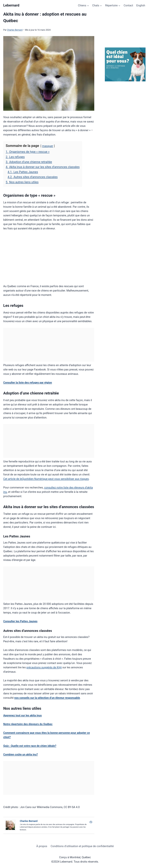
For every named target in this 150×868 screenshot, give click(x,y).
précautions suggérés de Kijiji (44, 667)
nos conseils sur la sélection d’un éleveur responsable (47, 698)
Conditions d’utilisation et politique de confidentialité (82, 846)
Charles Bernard (15, 30)
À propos (42, 846)
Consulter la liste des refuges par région (28, 383)
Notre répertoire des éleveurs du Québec (28, 724)
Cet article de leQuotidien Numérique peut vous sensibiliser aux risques (46, 479)
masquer (48, 146)
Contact (128, 5)
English (141, 5)
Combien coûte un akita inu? (21, 754)
